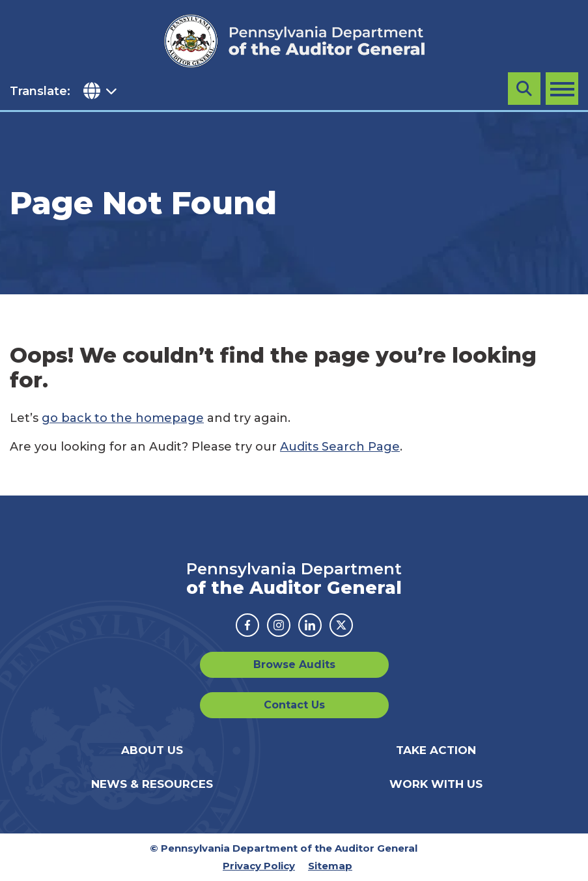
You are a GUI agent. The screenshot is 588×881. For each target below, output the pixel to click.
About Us (152, 750)
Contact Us (294, 705)
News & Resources (152, 784)
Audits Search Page (340, 447)
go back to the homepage (123, 418)
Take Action (436, 750)
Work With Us (436, 784)
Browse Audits (294, 664)
